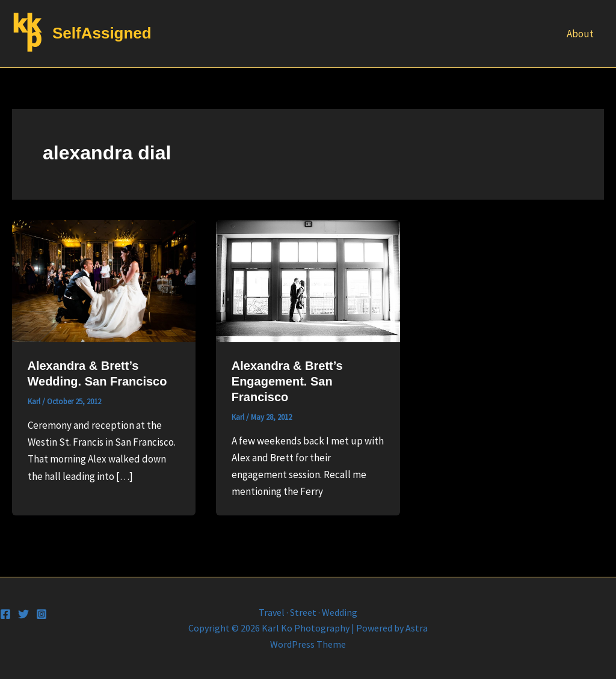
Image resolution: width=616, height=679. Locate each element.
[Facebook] (5, 614)
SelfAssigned (102, 33)
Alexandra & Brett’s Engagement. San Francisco (287, 381)
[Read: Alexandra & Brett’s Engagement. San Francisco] (308, 280)
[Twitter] (23, 614)
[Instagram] (42, 614)
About (580, 34)
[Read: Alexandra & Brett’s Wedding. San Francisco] (104, 280)
